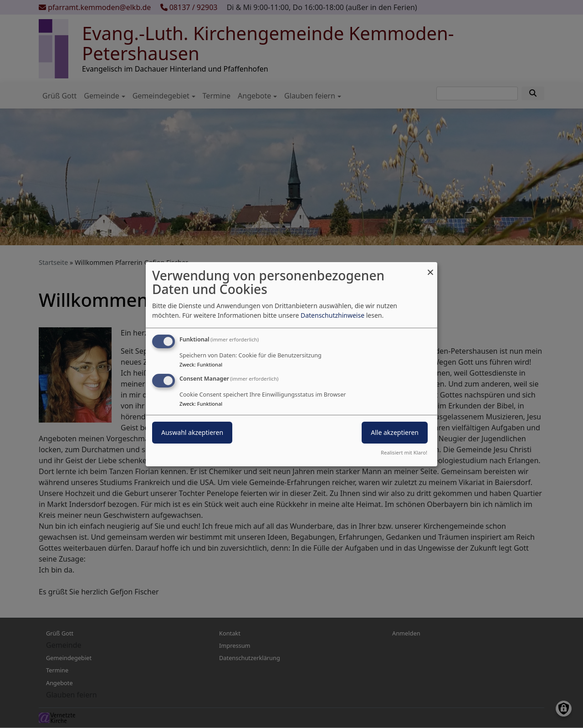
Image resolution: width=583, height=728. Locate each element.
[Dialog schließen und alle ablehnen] (430, 267)
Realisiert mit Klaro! (404, 452)
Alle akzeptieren (395, 432)
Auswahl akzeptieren (192, 432)
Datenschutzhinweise (332, 315)
